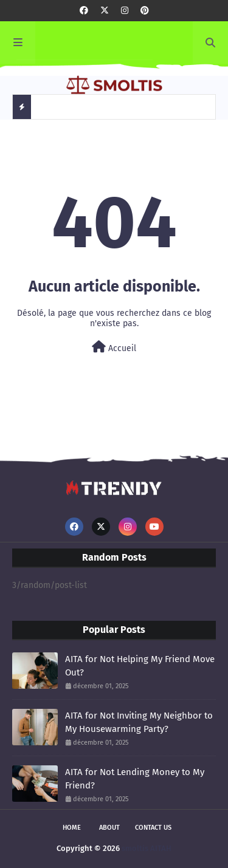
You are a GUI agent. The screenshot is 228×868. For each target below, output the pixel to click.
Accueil (114, 347)
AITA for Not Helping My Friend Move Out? (140, 666)
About (109, 828)
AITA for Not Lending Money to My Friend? (135, 779)
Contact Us (153, 828)
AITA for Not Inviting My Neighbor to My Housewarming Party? (139, 723)
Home (72, 828)
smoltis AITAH (147, 848)
